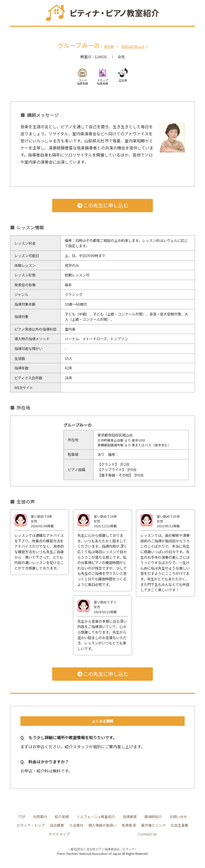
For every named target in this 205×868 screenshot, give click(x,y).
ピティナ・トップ (31, 825)
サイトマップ (59, 834)
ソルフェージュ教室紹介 (96, 816)
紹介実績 (62, 816)
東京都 (109, 46)
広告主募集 (180, 825)
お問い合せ (179, 816)
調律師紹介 (153, 816)
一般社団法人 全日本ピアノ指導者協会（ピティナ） (103, 849)
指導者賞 (130, 816)
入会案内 (76, 825)
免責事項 (129, 825)
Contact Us (147, 834)
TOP (22, 816)
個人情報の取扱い (102, 825)
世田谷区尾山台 (133, 46)
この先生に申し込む (103, 205)
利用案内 (41, 816)
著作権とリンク (153, 825)
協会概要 (57, 825)
